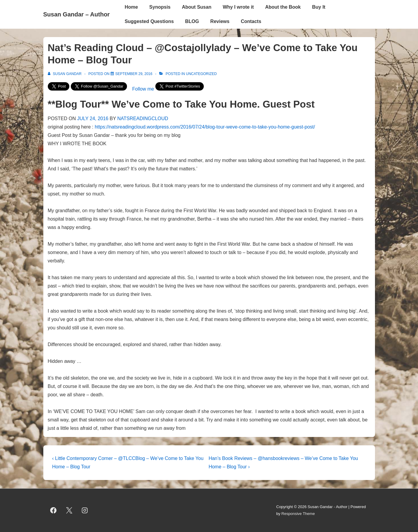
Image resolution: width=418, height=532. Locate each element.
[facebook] (53, 510)
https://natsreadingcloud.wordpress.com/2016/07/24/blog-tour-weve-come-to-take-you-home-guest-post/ (205, 127)
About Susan (197, 7)
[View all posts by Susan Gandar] (65, 74)
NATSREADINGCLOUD (143, 119)
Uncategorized (201, 74)
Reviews (220, 21)
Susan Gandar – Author (77, 14)
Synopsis (160, 7)
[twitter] (69, 510)
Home (131, 7)
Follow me (143, 89)
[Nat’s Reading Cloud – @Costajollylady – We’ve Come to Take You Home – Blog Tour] (134, 74)
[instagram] (85, 510)
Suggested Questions (149, 21)
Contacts (251, 21)
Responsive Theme (298, 514)
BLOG (192, 21)
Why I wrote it (238, 7)
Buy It (319, 7)
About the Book (283, 7)
